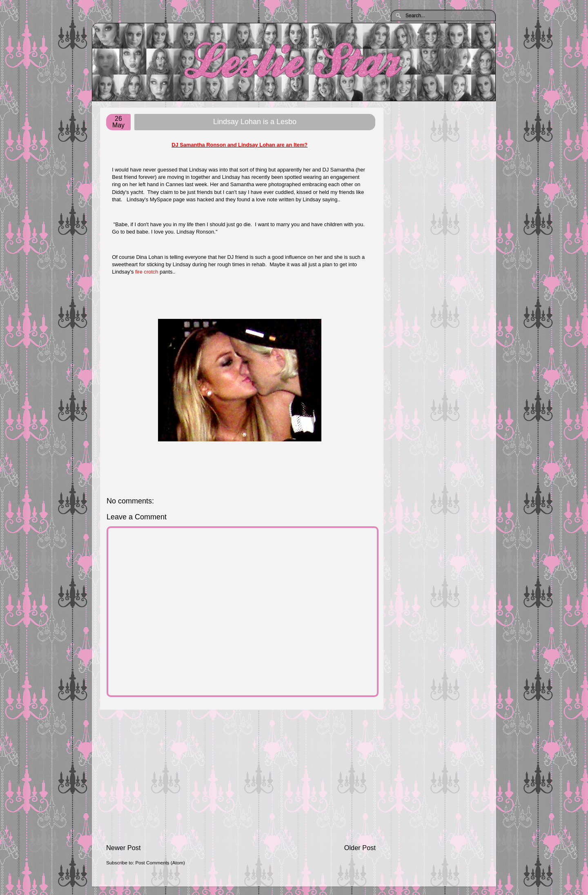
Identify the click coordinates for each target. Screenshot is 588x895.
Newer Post (124, 848)
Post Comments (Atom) (160, 863)
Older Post (360, 848)
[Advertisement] (241, 777)
